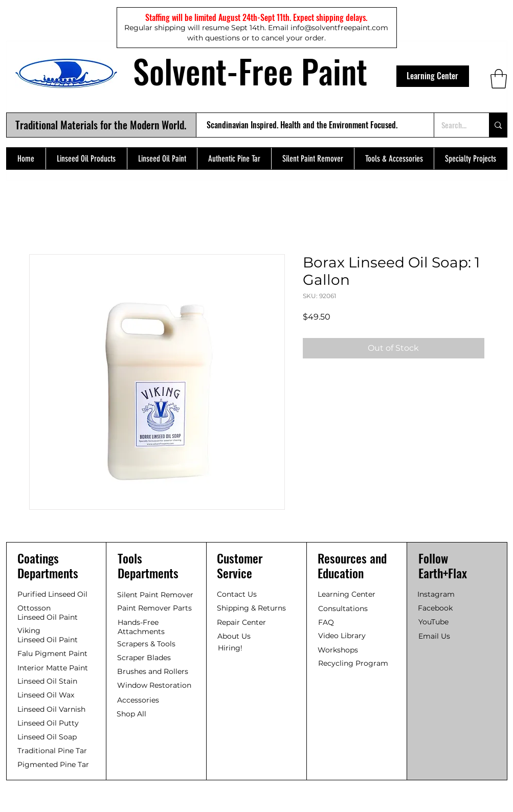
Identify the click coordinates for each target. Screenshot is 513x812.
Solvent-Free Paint (250, 71)
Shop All (131, 714)
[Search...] (454, 125)
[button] (499, 79)
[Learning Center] (433, 76)
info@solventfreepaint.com (339, 28)
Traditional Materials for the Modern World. (101, 125)
